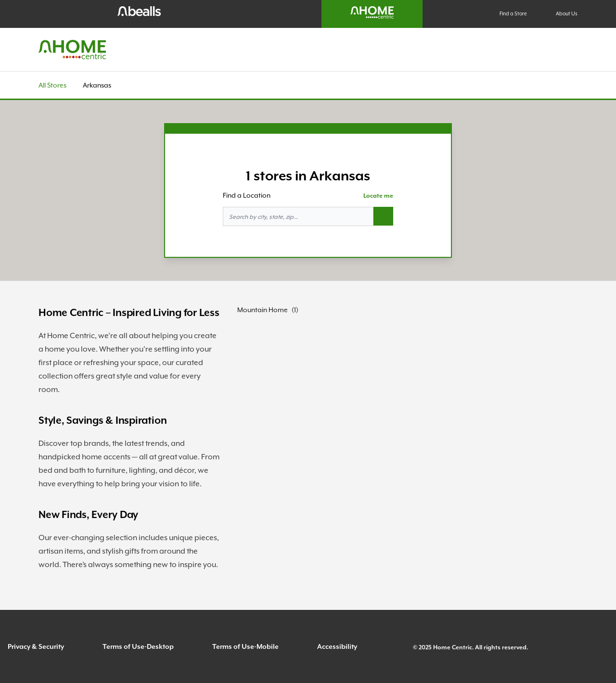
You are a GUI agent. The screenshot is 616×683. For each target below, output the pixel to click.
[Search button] (383, 216)
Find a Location (247, 195)
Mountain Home (263, 310)
